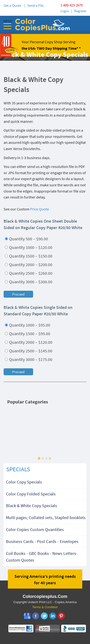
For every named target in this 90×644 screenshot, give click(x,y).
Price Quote (39, 209)
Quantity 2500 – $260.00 (29, 273)
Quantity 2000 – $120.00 (29, 342)
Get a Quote (13, 5)
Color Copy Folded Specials (31, 494)
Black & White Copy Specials (32, 506)
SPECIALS (18, 469)
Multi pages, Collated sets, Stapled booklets (46, 518)
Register (80, 11)
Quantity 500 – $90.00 (26, 239)
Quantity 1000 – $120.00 (29, 247)
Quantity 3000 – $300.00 (29, 282)
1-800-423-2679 (72, 5)
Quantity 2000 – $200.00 (29, 265)
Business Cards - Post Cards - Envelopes (42, 541)
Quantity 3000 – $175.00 (29, 359)
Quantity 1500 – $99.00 (27, 334)
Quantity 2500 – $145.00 (29, 351)
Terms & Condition (45, 607)
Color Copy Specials (24, 482)
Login (65, 11)
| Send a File (34, 5)
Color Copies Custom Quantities (35, 529)
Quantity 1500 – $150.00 (29, 256)
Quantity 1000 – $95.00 (27, 325)
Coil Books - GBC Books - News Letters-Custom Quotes (42, 557)
